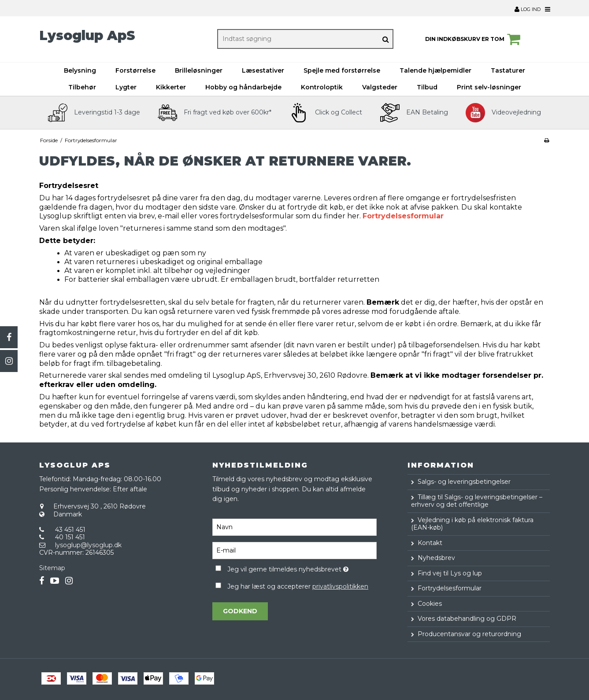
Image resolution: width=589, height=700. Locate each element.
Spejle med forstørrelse (342, 70)
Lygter (126, 87)
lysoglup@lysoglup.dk (88, 545)
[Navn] (294, 527)
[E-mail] (294, 550)
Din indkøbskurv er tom (474, 39)
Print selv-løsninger (489, 87)
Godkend (240, 611)
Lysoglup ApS (87, 35)
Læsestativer (263, 70)
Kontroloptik (322, 87)
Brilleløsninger (199, 70)
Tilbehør (82, 87)
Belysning (80, 70)
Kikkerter (171, 87)
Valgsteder (380, 87)
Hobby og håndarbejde (243, 87)
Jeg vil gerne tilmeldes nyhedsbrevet (302, 568)
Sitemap (52, 568)
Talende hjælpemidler (435, 70)
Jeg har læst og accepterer (298, 586)
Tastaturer (508, 70)
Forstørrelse (135, 70)
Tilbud (427, 87)
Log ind (528, 9)
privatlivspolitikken (340, 586)
